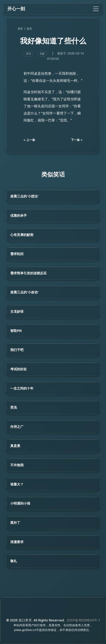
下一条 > (77, 140)
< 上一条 (29, 140)
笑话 (29, 29)
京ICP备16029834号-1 (83, 620)
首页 (20, 29)
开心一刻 (16, 9)
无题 (42, 54)
